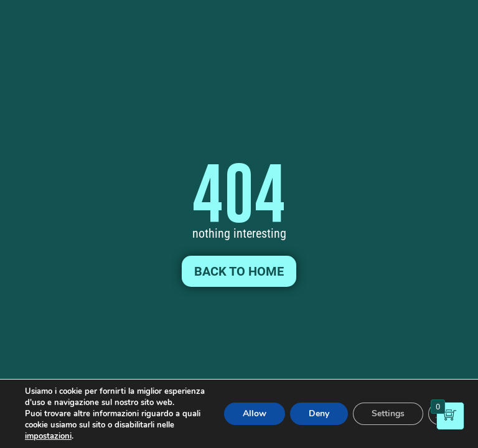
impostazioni (48, 436)
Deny (319, 413)
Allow (255, 413)
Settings (388, 413)
